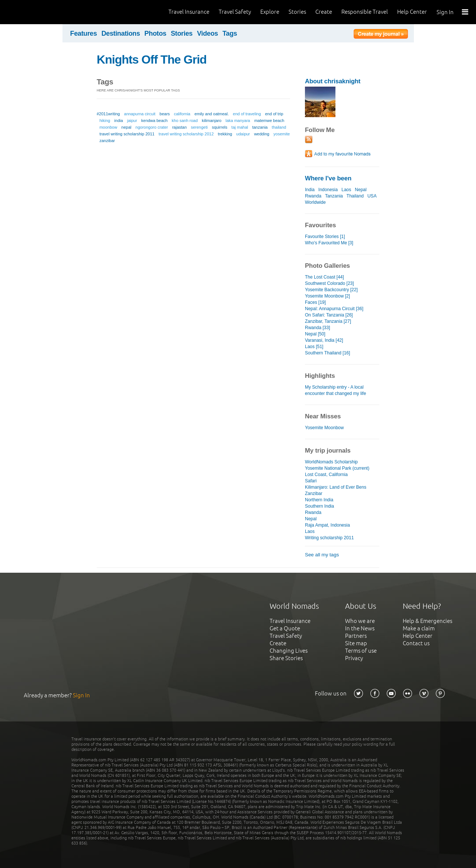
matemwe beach (269, 120)
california (182, 114)
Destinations (121, 33)
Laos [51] (314, 347)
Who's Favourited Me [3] (329, 243)
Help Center (412, 12)
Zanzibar (314, 494)
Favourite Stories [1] (325, 237)
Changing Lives (289, 651)
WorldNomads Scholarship (331, 462)
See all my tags (322, 555)
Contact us (416, 643)
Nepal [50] (315, 334)
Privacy (354, 658)
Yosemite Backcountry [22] (331, 290)
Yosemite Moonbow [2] (327, 296)
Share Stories (286, 658)
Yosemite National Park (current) (337, 468)
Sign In (445, 12)
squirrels (220, 127)
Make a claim (419, 628)
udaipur (243, 134)
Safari (311, 481)
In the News (360, 628)
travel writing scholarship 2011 (127, 134)
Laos (346, 190)
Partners (356, 636)
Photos (155, 33)
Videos (208, 33)
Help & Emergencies (427, 621)
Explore (270, 12)
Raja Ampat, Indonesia (327, 525)
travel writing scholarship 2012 (186, 134)
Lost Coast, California (326, 475)
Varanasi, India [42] (324, 340)
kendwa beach (155, 120)
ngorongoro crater (152, 127)
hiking (105, 120)
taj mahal (240, 127)
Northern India (319, 500)
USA (372, 196)
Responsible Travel (365, 12)
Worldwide (315, 202)
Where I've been (328, 178)
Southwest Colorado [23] (329, 283)
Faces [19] (315, 302)
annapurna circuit (140, 114)
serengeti (199, 127)
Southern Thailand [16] (327, 353)
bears (165, 114)
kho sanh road (185, 120)
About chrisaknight (333, 81)
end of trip (274, 114)
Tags (230, 33)
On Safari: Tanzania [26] (329, 315)
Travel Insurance (189, 12)
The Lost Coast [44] (324, 277)
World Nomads (39, 12)
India (310, 190)
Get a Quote (285, 628)
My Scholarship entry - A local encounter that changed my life (335, 390)
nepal (126, 127)
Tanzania (334, 196)
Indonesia (328, 190)
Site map (356, 643)
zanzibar (107, 141)
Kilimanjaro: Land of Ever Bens (336, 487)
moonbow (108, 127)
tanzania (260, 127)
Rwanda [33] (317, 328)
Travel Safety (235, 12)
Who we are (360, 621)
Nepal (361, 190)
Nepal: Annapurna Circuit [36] (334, 309)
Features (84, 33)
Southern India (319, 506)
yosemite (282, 134)
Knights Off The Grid (152, 60)
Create (324, 12)
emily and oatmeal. (212, 114)
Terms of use (361, 651)
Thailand (355, 196)
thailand (279, 127)
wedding (262, 134)
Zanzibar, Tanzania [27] (328, 321)
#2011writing (108, 114)
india (118, 120)
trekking (225, 134)
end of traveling (247, 114)
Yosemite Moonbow (324, 428)
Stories (297, 12)
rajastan (179, 127)
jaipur (132, 120)
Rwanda (313, 196)
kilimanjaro (212, 120)
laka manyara (238, 120)
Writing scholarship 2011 (329, 538)
